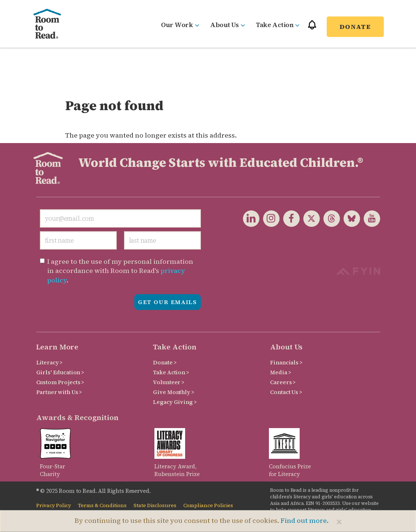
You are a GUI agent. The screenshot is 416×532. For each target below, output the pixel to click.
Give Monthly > (173, 392)
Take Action (278, 25)
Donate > (165, 362)
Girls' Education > (60, 372)
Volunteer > (168, 382)
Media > (280, 372)
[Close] (339, 522)
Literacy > (50, 362)
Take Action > (171, 372)
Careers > (283, 382)
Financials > (286, 362)
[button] (312, 28)
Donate (355, 27)
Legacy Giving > (175, 402)
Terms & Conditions (102, 505)
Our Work (180, 25)
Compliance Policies (208, 505)
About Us (227, 25)
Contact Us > (286, 392)
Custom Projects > (60, 382)
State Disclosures (155, 505)
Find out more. (305, 520)
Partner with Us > (59, 392)
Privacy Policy (54, 505)
